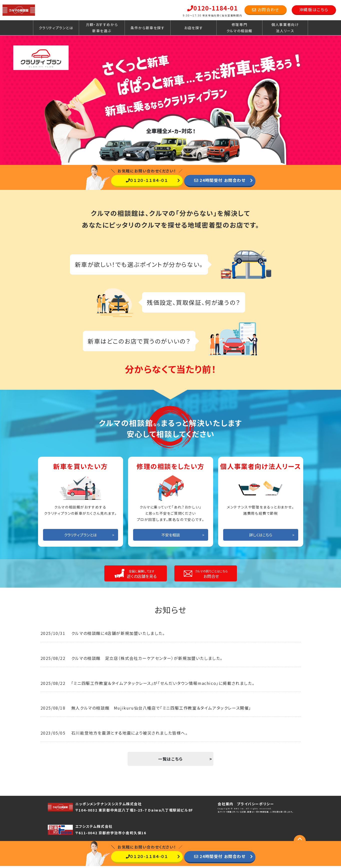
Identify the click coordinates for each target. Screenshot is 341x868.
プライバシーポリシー (255, 806)
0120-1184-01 (213, 8)
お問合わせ (266, 9)
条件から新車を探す (148, 28)
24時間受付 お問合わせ (220, 180)
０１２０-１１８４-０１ (147, 180)
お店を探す (194, 28)
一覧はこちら (170, 761)
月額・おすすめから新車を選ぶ (102, 28)
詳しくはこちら (261, 537)
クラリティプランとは (56, 28)
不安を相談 (171, 537)
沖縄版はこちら (314, 9)
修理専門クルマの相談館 (239, 28)
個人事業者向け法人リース (285, 28)
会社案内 (225, 806)
